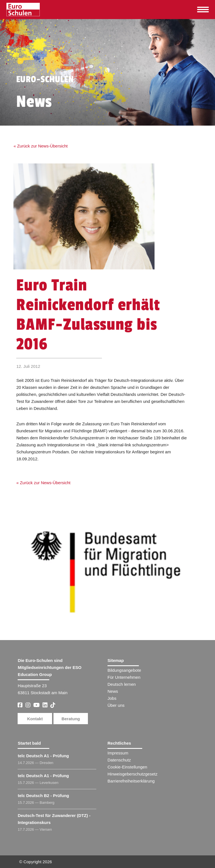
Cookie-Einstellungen (127, 767)
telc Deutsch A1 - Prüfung (43, 756)
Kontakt (35, 719)
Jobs (112, 698)
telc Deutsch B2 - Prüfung (43, 796)
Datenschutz (119, 760)
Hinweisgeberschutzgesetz (132, 774)
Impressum (118, 753)
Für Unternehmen (124, 677)
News (113, 691)
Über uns (116, 705)
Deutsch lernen (122, 684)
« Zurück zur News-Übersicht (40, 146)
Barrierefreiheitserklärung (131, 781)
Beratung (71, 719)
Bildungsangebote (124, 670)
